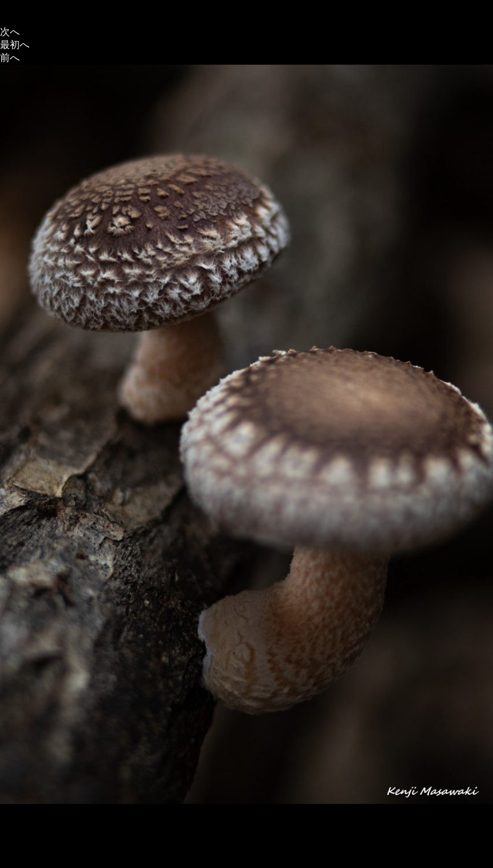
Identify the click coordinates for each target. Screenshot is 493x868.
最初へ (15, 45)
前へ (10, 58)
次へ (10, 32)
